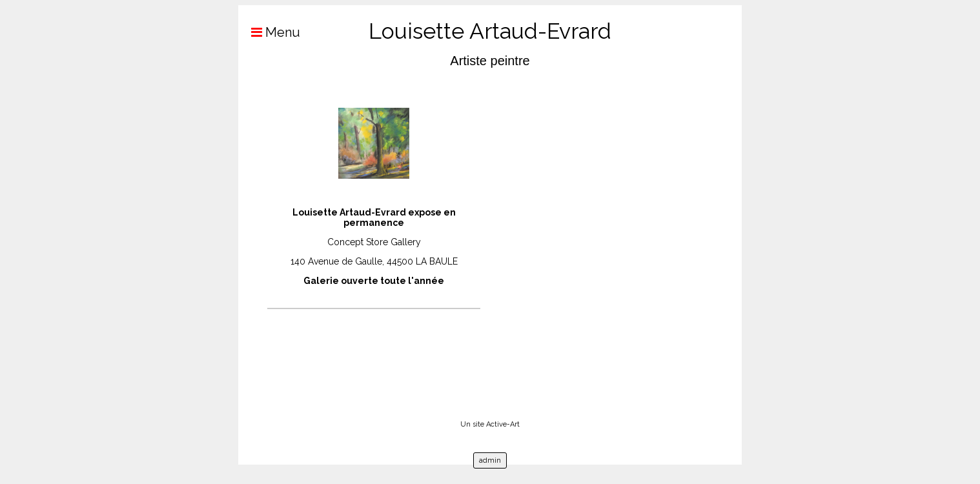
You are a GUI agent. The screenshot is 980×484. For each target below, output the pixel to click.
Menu (269, 32)
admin (490, 460)
